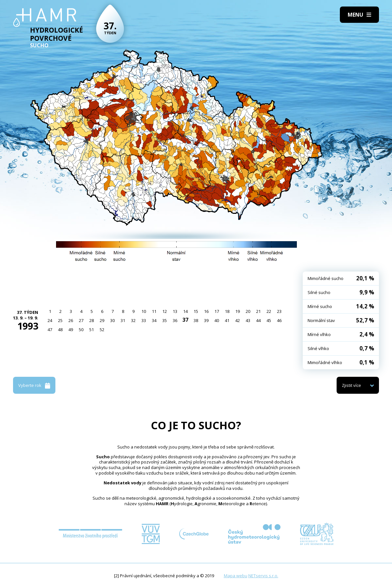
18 (227, 311)
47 (50, 330)
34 (154, 320)
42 (238, 320)
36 (175, 320)
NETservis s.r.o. (263, 576)
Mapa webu (236, 576)
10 (144, 311)
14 (185, 311)
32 (133, 320)
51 (92, 330)
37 (185, 320)
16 (206, 311)
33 (144, 320)
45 (269, 320)
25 (60, 320)
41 (227, 320)
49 (71, 330)
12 (165, 311)
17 (217, 311)
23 (279, 311)
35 (165, 320)
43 (248, 320)
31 (123, 320)
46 (279, 320)
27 (81, 320)
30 (112, 320)
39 (206, 320)
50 (81, 330)
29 (102, 320)
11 (154, 311)
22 (269, 311)
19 (238, 311)
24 (50, 320)
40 (217, 320)
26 (71, 320)
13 (175, 311)
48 (60, 330)
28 (92, 320)
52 (102, 330)
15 (196, 311)
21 (258, 311)
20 (248, 311)
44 (258, 320)
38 (196, 320)
